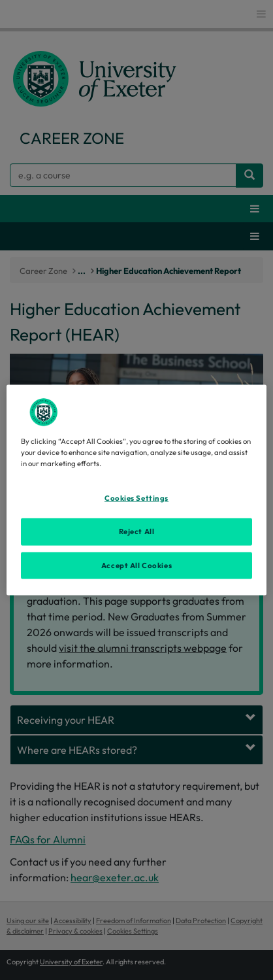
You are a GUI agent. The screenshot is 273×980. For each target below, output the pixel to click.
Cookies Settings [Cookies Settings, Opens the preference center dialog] (136, 498)
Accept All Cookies (136, 565)
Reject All (137, 531)
